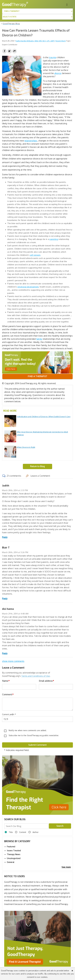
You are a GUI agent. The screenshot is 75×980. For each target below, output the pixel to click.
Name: (6, 681)
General (11, 862)
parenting (54, 239)
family (39, 339)
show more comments (13, 661)
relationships (31, 141)
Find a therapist (37, 376)
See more (66, 867)
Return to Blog (37, 466)
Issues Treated (14, 851)
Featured (11, 847)
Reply (5, 537)
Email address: (46, 681)
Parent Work (61, 41)
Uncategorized (14, 858)
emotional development (28, 287)
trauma (52, 57)
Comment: (8, 694)
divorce (58, 73)
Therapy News (14, 854)
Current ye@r (9, 714)
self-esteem (35, 255)
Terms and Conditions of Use (36, 676)
